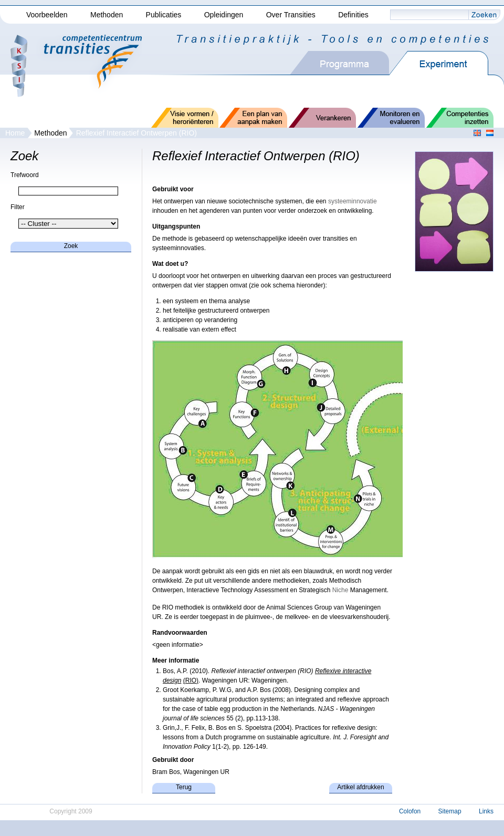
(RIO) (191, 680)
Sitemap (450, 811)
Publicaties (164, 15)
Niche (340, 590)
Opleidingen (224, 15)
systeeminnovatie (353, 201)
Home (15, 133)
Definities (353, 15)
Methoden (107, 15)
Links (486, 811)
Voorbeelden (47, 15)
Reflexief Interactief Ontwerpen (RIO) (136, 133)
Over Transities (291, 15)
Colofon (410, 811)
